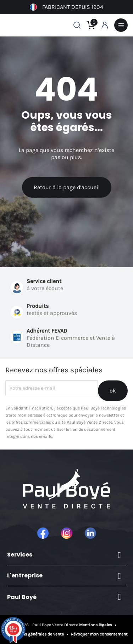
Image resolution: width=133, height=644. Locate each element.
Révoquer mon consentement (99, 634)
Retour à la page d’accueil (67, 187)
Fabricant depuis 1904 (66, 7)
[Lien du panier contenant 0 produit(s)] (91, 25)
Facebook (43, 533)
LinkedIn (90, 533)
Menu (121, 25)
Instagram (67, 533)
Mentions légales (96, 625)
